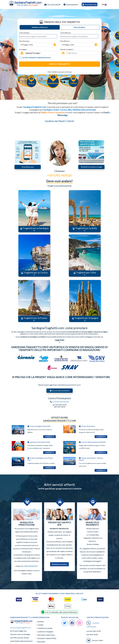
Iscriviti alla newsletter (61, 391)
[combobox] (38, 36)
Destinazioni (71, 5)
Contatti (40, 625)
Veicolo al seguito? (67, 49)
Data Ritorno (65, 41)
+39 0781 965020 (59, 175)
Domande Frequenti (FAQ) (47, 638)
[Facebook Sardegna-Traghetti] (72, 623)
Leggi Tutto (49, 437)
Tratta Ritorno (66, 33)
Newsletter (41, 642)
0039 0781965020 (31, 566)
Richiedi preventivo (59, 564)
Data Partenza (24, 41)
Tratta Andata (24, 33)
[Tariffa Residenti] (20, 58)
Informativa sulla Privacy (46, 635)
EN (104, 5)
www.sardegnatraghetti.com (20, 628)
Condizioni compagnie (45, 632)
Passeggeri (23, 49)
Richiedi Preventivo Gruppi (91, 167)
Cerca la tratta (52, 5)
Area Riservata (90, 4)
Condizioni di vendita (45, 628)
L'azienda (40, 621)
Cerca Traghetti (60, 64)
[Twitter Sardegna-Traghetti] (65, 623)
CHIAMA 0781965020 (60, 402)
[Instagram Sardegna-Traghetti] (80, 623)
